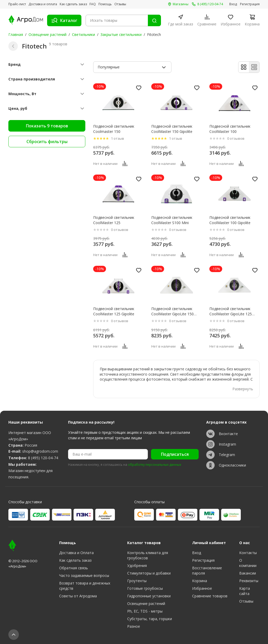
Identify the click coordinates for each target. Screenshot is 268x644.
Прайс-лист (17, 4)
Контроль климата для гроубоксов (148, 555)
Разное (134, 626)
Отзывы (120, 4)
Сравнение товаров (210, 596)
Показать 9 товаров (47, 126)
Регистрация (250, 4)
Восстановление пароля (207, 570)
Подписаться (175, 454)
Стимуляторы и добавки (149, 573)
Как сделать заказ (73, 4)
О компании (248, 563)
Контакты (248, 553)
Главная (16, 34)
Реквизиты (249, 581)
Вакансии (248, 573)
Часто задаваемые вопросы (84, 575)
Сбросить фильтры (47, 142)
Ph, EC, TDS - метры (145, 611)
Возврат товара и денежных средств (85, 586)
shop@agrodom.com (40, 451)
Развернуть (243, 389)
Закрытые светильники (121, 34)
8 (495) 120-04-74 (43, 458)
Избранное (202, 588)
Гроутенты (137, 581)
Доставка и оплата (43, 4)
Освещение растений (48, 34)
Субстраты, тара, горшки (150, 619)
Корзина (200, 581)
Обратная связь (74, 568)
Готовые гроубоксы (145, 588)
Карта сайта (245, 591)
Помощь (105, 4)
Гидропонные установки (149, 596)
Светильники (83, 34)
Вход (233, 4)
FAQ (93, 4)
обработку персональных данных (155, 465)
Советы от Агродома (78, 596)
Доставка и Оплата (76, 553)
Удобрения (137, 565)
